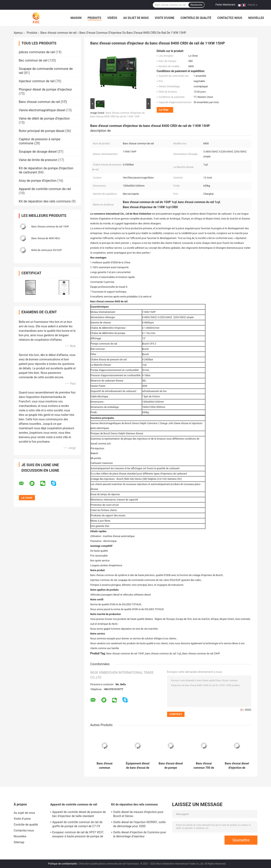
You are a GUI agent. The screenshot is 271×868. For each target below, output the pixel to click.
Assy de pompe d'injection (38, 181)
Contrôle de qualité (196, 18)
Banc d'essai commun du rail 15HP (50, 227)
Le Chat (164, 110)
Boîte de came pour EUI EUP (47, 250)
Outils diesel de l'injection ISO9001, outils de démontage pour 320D (140, 824)
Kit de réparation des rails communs (45, 201)
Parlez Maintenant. (226, 5)
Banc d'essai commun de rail (58, 33)
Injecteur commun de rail (37, 81)
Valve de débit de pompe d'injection (44, 118)
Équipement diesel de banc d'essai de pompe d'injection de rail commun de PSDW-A (138, 766)
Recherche (196, 5)
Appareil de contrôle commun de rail (45, 189)
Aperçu (18, 33)
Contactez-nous (230, 18)
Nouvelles (256, 18)
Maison (76, 18)
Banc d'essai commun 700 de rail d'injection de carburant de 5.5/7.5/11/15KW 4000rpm (204, 766)
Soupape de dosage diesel (38, 152)
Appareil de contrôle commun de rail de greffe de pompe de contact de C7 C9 (77, 824)
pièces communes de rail (37, 52)
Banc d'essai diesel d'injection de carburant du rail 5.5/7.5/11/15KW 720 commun (237, 766)
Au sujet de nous (136, 18)
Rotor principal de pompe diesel (42, 131)
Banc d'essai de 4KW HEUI (46, 238)
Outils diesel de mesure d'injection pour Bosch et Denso (138, 814)
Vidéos (112, 18)
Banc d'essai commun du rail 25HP (201, 654)
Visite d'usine (165, 18)
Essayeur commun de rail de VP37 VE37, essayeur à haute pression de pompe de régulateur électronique (78, 835)
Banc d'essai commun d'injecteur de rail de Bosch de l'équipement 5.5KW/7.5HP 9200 (105, 766)
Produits (94, 18)
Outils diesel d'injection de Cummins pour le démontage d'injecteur (140, 834)
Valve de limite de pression (38, 160)
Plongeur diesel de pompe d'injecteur (45, 89)
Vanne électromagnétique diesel (42, 110)
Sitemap (19, 842)
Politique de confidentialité (63, 864)
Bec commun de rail (33, 60)
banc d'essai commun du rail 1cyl (163, 654)
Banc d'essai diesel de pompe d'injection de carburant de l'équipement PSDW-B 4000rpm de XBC (171, 766)
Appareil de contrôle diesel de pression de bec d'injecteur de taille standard (79, 814)
